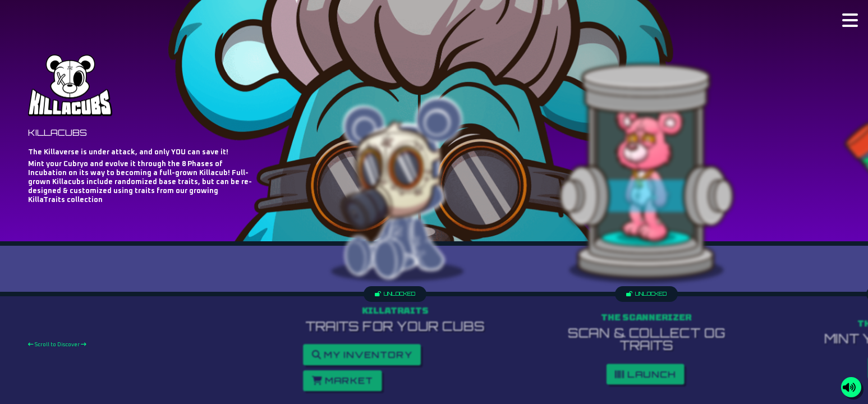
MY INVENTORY (362, 355)
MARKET (343, 380)
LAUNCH (645, 374)
